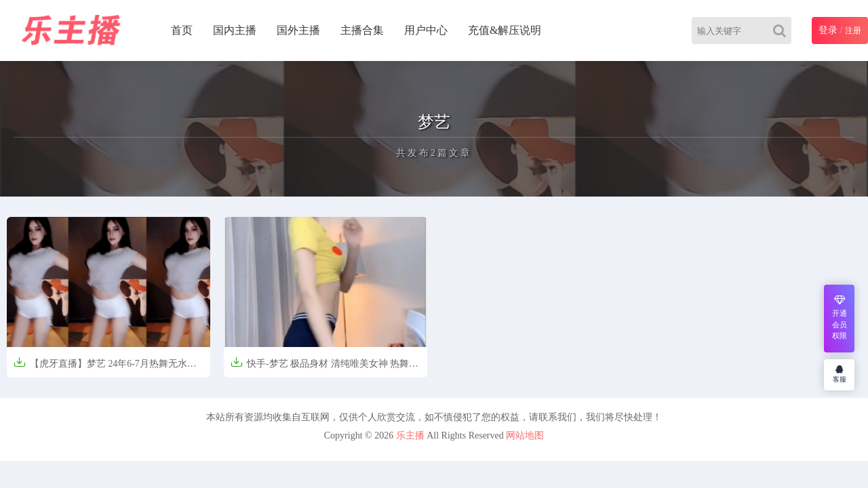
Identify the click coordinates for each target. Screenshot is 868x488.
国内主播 (235, 30)
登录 (828, 30)
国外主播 (298, 30)
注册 (853, 30)
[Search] (782, 30)
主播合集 (362, 30)
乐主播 (410, 435)
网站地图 (525, 435)
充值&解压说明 (505, 30)
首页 (182, 30)
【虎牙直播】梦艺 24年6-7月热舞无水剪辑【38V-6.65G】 (105, 368)
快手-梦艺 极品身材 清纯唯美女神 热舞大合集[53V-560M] (324, 368)
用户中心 (426, 30)
